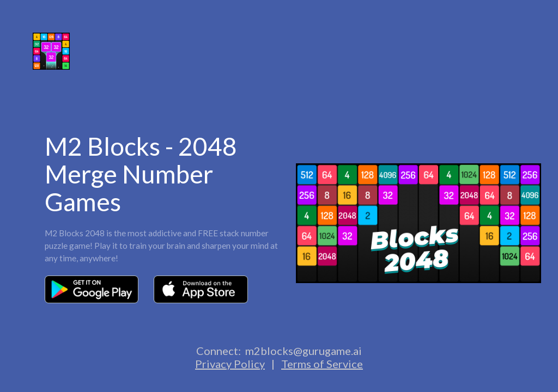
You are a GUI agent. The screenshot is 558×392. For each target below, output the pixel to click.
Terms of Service (322, 364)
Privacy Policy (230, 364)
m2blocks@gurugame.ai (304, 351)
